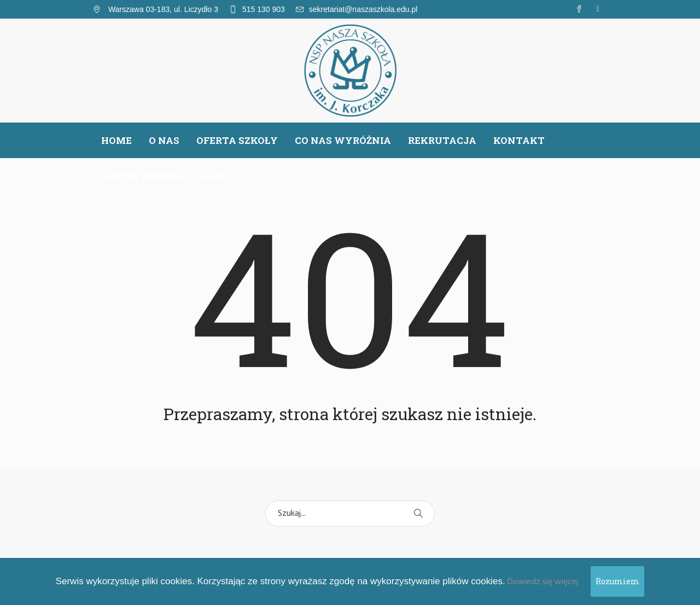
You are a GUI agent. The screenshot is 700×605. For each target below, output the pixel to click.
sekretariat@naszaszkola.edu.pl (363, 9)
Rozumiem (617, 581)
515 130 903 (264, 9)
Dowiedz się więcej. (544, 582)
